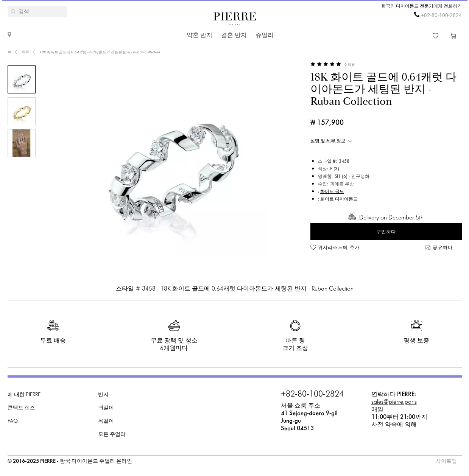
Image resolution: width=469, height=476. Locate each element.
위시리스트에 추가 (339, 248)
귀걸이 (106, 408)
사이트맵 (446, 461)
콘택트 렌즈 (21, 408)
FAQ (13, 421)
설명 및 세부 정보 (328, 141)
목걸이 (106, 421)
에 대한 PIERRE (24, 395)
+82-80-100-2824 (441, 16)
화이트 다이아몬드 (339, 199)
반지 (103, 395)
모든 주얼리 (112, 435)
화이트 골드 (332, 192)
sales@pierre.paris (394, 402)
